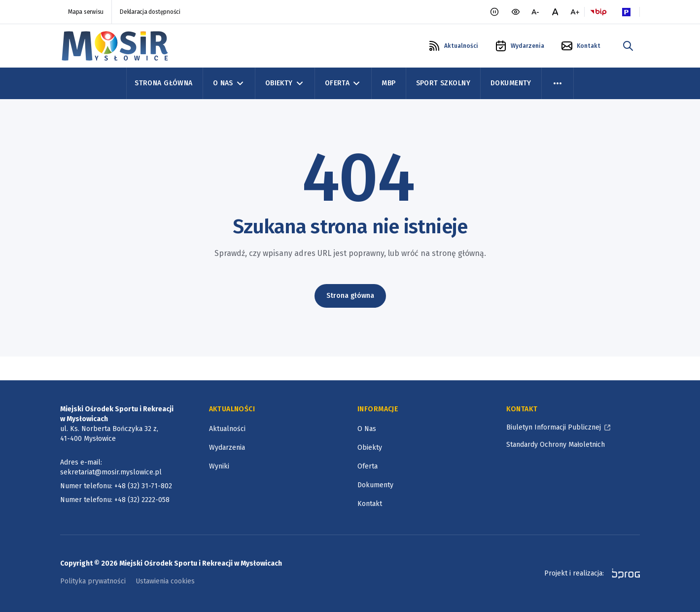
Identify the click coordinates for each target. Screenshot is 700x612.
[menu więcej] (558, 83)
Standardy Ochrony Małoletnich (556, 445)
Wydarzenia (227, 448)
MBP (388, 83)
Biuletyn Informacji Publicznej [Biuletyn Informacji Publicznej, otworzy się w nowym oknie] (554, 427)
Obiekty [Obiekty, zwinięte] (285, 83)
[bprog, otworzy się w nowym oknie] (623, 574)
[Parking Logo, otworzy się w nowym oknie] (626, 12)
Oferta (367, 466)
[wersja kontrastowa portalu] (516, 12)
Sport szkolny (443, 83)
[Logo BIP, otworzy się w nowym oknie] (598, 12)
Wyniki (219, 466)
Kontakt (370, 504)
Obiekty (370, 448)
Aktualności (227, 429)
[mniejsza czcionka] (535, 12)
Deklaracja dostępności (150, 12)
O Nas (367, 429)
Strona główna (350, 296)
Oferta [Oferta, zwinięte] (343, 83)
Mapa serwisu (86, 12)
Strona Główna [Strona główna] (163, 83)
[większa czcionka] (575, 12)
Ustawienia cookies (165, 581)
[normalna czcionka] (555, 12)
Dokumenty (511, 83)
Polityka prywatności (93, 581)
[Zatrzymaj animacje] (494, 12)
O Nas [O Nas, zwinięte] (229, 83)
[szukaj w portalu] (628, 46)
